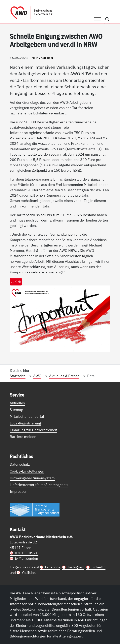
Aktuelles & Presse (64, 376)
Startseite (18, 376)
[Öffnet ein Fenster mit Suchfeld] (107, 19)
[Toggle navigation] (98, 19)
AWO (37, 376)
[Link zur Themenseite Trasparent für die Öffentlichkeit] (35, 510)
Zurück (16, 282)
